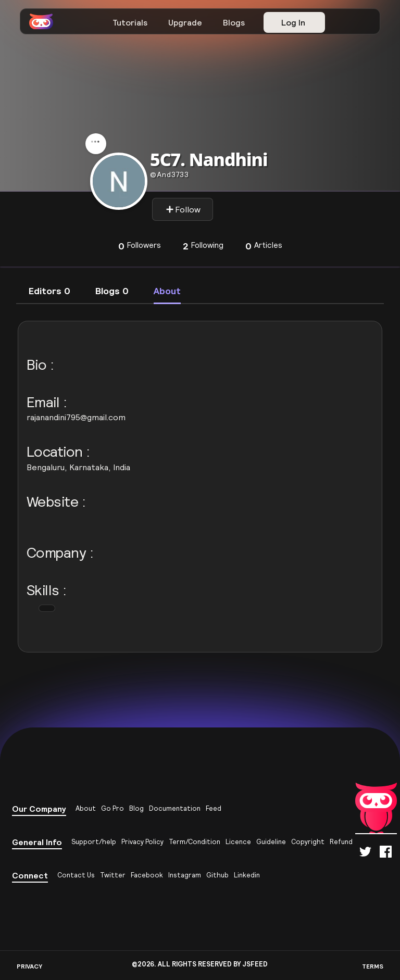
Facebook (147, 875)
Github (217, 875)
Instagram (185, 875)
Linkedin (247, 875)
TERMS (373, 966)
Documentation (175, 808)
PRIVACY (29, 966)
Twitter (113, 875)
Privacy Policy (142, 842)
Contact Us (76, 875)
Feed (214, 808)
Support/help (94, 842)
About (86, 808)
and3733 (170, 174)
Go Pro (113, 808)
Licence (238, 842)
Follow (183, 209)
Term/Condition (195, 842)
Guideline (271, 842)
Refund (341, 842)
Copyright (308, 842)
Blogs (234, 22)
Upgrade (185, 22)
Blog (136, 808)
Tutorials (130, 22)
